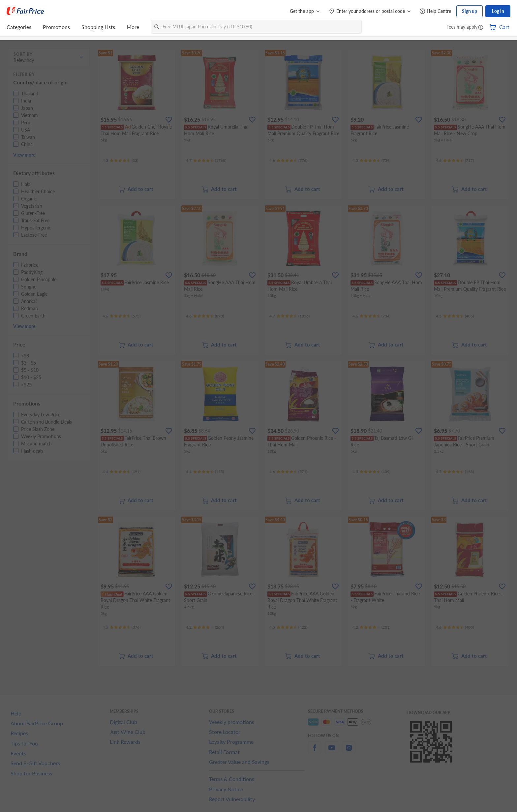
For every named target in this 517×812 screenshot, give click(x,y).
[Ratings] (120, 161)
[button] (481, 28)
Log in (498, 11)
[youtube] (332, 752)
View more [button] (24, 155)
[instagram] (349, 752)
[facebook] (315, 752)
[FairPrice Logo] (25, 11)
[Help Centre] (435, 11)
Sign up (470, 11)
